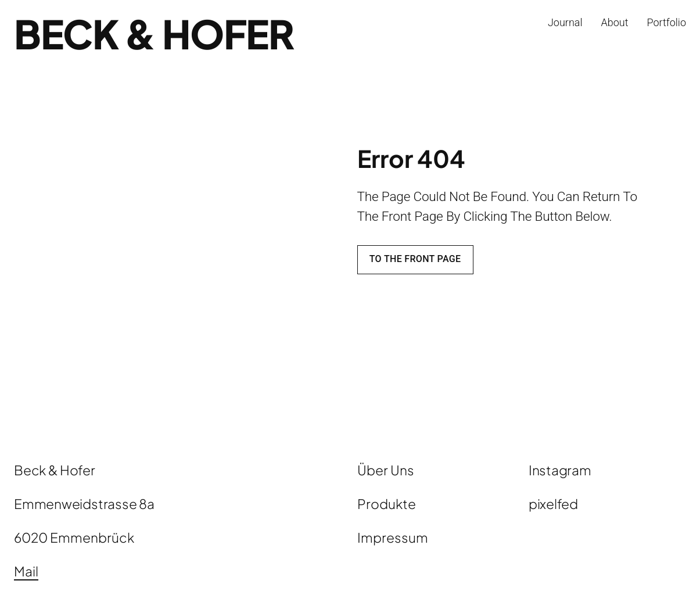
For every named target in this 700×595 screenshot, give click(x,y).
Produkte (387, 503)
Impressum (393, 537)
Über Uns (386, 470)
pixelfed (553, 503)
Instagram (560, 470)
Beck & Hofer (154, 33)
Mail (26, 571)
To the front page (415, 259)
